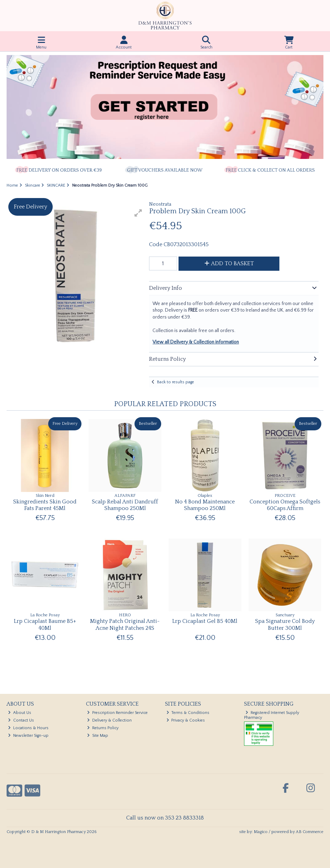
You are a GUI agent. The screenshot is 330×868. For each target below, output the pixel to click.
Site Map (98, 736)
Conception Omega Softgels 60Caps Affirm (285, 505)
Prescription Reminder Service (117, 713)
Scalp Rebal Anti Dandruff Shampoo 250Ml (125, 505)
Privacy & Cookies (186, 720)
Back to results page (176, 382)
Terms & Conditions (188, 713)
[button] (138, 213)
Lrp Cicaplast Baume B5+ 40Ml (45, 624)
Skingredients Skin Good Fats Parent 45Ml (45, 505)
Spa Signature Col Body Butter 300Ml (285, 624)
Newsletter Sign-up (28, 736)
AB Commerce (310, 832)
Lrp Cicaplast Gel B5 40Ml (205, 621)
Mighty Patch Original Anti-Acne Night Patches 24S (125, 624)
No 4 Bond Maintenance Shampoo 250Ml (205, 505)
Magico (261, 832)
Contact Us (21, 720)
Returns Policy (103, 728)
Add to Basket (229, 263)
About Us (20, 713)
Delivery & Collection (109, 720)
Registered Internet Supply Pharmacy (272, 715)
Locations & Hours (28, 728)
